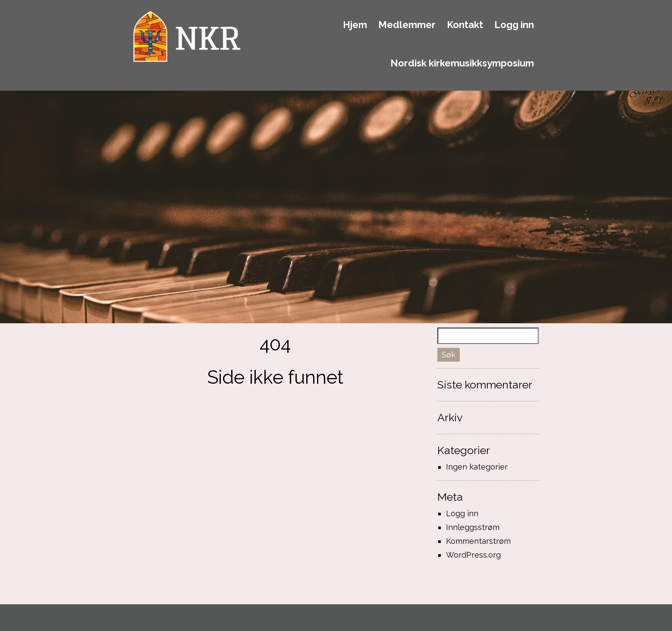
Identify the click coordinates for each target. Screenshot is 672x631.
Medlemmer (407, 25)
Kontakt (465, 25)
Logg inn (514, 25)
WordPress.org (473, 555)
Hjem (355, 25)
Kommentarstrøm (478, 541)
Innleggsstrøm (473, 527)
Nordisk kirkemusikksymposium (462, 63)
